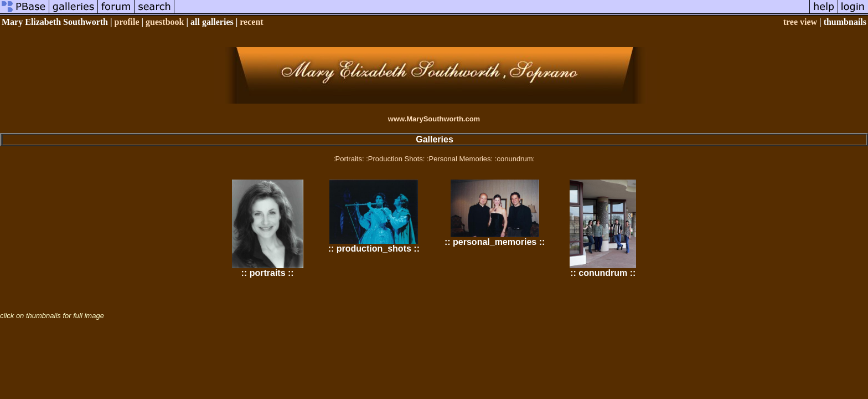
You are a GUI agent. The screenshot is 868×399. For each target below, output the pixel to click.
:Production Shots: (395, 159)
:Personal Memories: (460, 159)
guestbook (165, 22)
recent (251, 22)
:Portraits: (349, 159)
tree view (800, 22)
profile (127, 22)
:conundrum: (515, 159)
